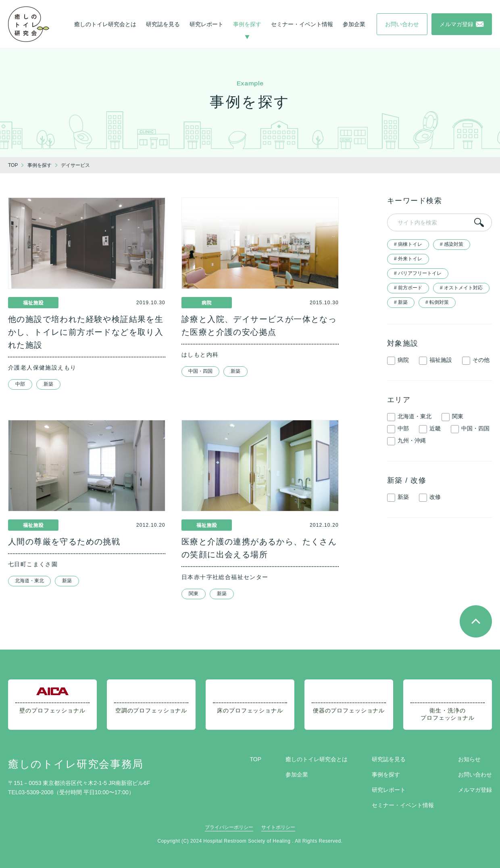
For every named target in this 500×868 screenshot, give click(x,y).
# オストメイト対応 (461, 288)
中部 (20, 384)
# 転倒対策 (437, 302)
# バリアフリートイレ (418, 273)
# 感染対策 (452, 244)
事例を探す (247, 24)
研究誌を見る (163, 24)
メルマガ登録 (475, 790)
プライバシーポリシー (229, 827)
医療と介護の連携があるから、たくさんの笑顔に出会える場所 (259, 548)
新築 (48, 384)
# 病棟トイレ (408, 244)
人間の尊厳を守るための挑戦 (64, 542)
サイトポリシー (278, 827)
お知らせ (469, 759)
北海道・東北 (29, 581)
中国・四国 (200, 371)
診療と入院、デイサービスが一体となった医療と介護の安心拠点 (259, 326)
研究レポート (206, 24)
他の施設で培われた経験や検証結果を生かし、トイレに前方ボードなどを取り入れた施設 (86, 332)
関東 (194, 594)
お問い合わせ (475, 775)
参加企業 (354, 24)
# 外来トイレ (408, 259)
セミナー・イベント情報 (302, 24)
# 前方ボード (408, 288)
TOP (255, 759)
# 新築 (401, 302)
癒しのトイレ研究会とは (105, 24)
